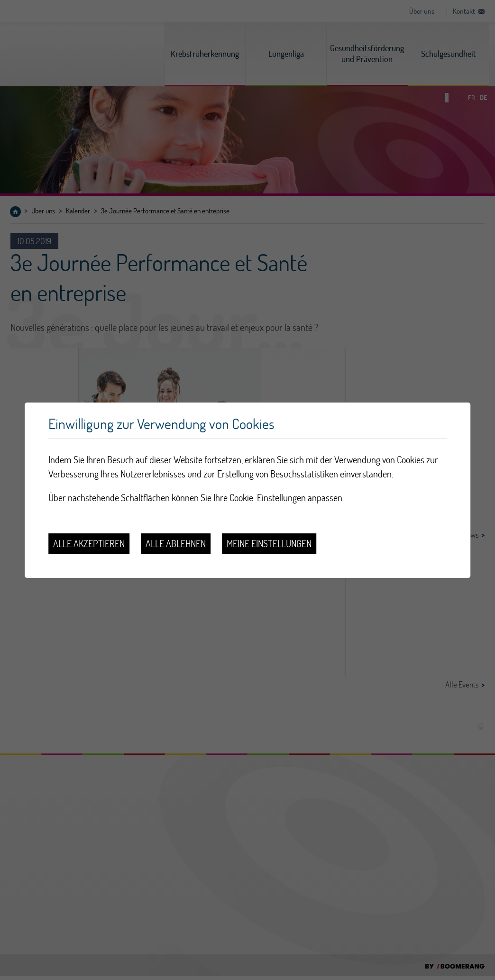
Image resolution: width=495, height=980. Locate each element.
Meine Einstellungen (269, 544)
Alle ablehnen (176, 544)
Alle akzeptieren (89, 544)
